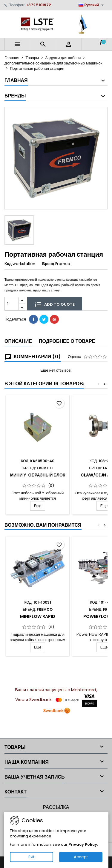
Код (8, 264)
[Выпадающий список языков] (92, 5)
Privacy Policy (83, 844)
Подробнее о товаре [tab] (67, 341)
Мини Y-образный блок (38, 475)
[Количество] (12, 304)
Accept (81, 857)
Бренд (48, 264)
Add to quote (55, 304)
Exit (31, 857)
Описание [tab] (18, 341)
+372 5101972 (38, 5)
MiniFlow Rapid (38, 616)
